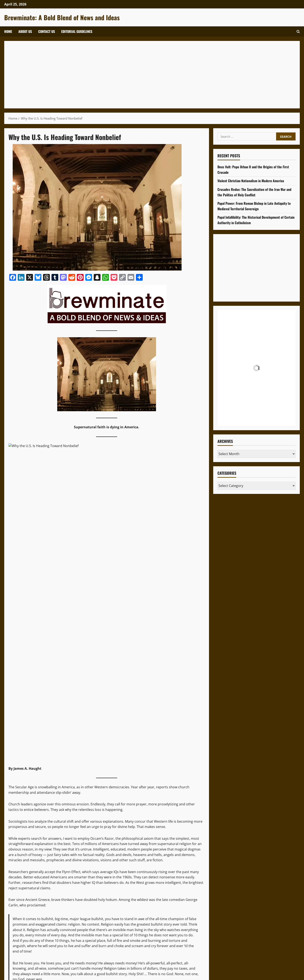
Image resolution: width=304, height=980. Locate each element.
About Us (25, 31)
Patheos (52, 727)
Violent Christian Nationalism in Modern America (251, 181)
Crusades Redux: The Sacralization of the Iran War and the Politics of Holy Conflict (254, 192)
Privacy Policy (149, 836)
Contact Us (47, 31)
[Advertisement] (135, 75)
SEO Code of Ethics (178, 836)
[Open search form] (298, 32)
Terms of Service (122, 836)
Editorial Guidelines (77, 31)
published (32, 727)
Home (8, 31)
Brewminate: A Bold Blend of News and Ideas (62, 17)
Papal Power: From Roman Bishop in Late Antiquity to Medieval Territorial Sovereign (254, 206)
